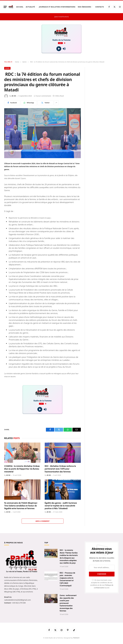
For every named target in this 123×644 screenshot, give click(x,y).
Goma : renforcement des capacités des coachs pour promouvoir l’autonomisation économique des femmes (68, 603)
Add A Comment (42, 521)
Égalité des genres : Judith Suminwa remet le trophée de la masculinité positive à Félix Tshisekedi (61, 506)
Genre (7, 68)
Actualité (30, 7)
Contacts (100, 7)
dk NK (14, 96)
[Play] (59, 49)
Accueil (20, 7)
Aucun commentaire (43, 96)
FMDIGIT (76, 638)
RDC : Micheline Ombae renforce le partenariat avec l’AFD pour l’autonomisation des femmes (60, 469)
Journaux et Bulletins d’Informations (57, 7)
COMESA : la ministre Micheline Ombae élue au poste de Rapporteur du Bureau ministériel (22, 469)
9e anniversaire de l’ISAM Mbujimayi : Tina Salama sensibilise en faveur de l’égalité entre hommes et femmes (21, 506)
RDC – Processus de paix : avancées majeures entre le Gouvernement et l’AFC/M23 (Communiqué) (67, 579)
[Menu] (5, 7)
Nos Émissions (85, 7)
